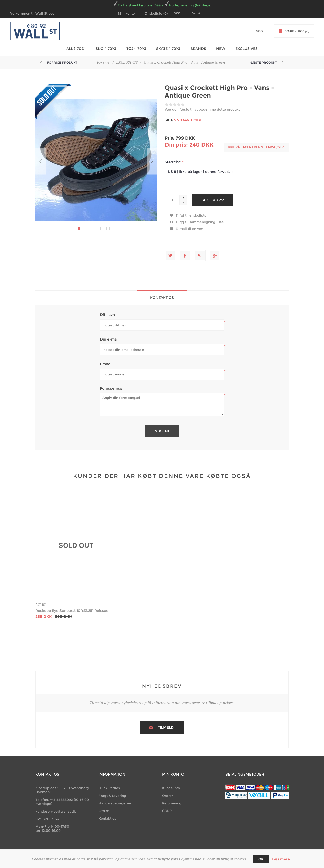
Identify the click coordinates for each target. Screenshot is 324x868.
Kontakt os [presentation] (162, 298)
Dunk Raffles (109, 788)
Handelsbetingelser (115, 803)
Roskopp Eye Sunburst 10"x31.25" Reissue (72, 611)
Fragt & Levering (112, 796)
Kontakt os (107, 818)
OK (261, 859)
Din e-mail (109, 339)
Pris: (169, 138)
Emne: (106, 364)
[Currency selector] (180, 13)
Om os (104, 811)
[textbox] (251, 31)
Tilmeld (166, 727)
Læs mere (281, 859)
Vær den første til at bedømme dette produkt (202, 109)
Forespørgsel (112, 388)
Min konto (126, 13)
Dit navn (107, 315)
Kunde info (171, 788)
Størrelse (173, 162)
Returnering (172, 803)
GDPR (167, 811)
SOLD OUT (76, 545)
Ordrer (167, 796)
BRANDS (198, 49)
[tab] (162, 298)
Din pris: (176, 145)
